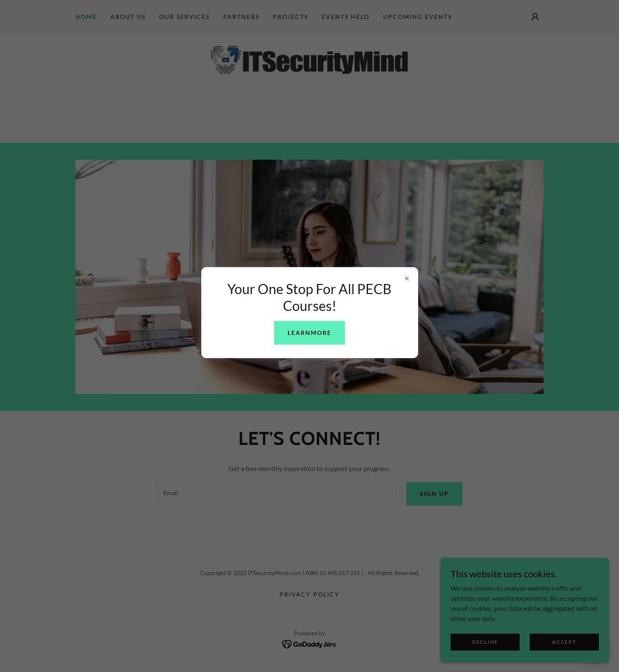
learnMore (309, 333)
